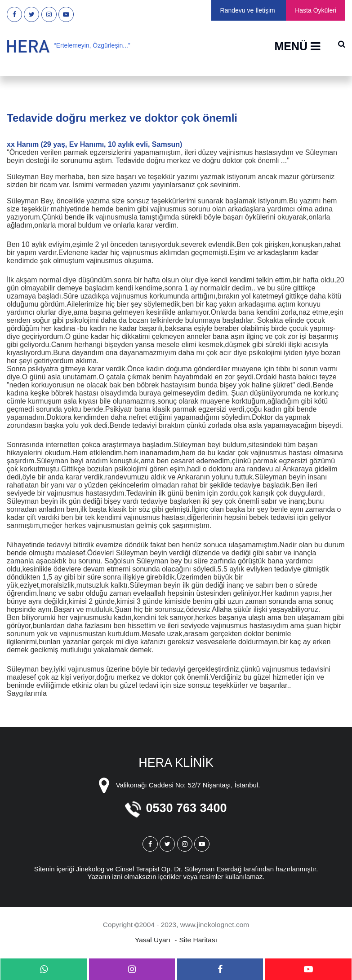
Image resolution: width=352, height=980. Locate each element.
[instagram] (132, 969)
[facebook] (220, 969)
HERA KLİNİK (176, 763)
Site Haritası (198, 940)
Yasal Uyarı (153, 940)
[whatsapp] (44, 969)
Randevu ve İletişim (248, 10)
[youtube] (308, 969)
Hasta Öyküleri (316, 10)
